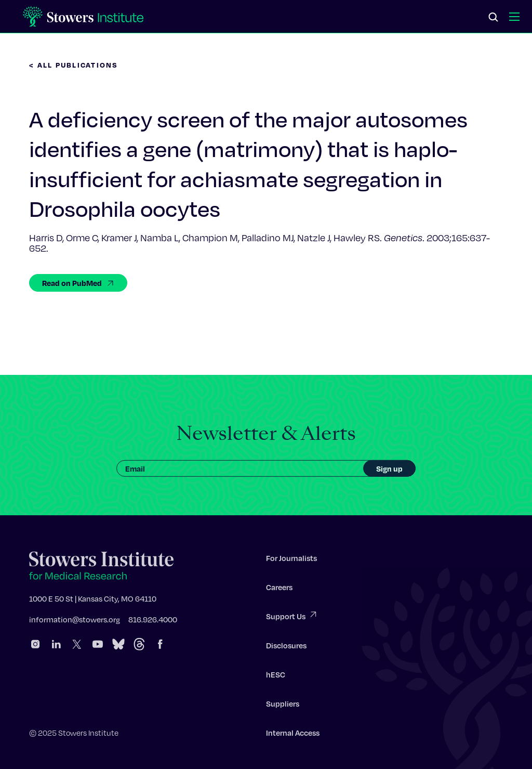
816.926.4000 (153, 621)
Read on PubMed (78, 283)
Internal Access (293, 734)
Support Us (292, 617)
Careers (279, 589)
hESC (276, 676)
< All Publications (74, 65)
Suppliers (283, 705)
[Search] (494, 18)
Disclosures (286, 647)
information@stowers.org (75, 621)
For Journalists (291, 559)
